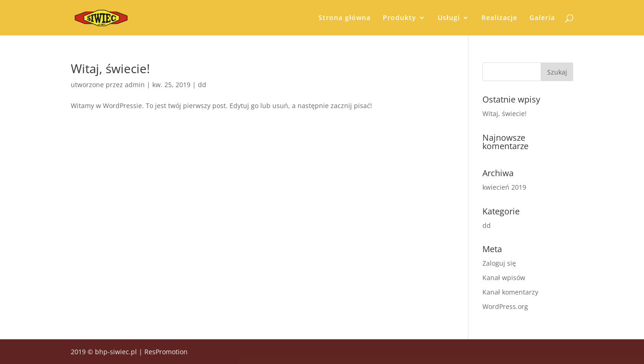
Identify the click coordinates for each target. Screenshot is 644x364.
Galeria (542, 18)
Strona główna (345, 18)
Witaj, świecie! (110, 69)
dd (202, 85)
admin (135, 85)
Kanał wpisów (504, 278)
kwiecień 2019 (504, 187)
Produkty (400, 18)
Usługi (449, 18)
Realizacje (499, 18)
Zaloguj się (499, 263)
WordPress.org (505, 306)
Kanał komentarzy (510, 292)
